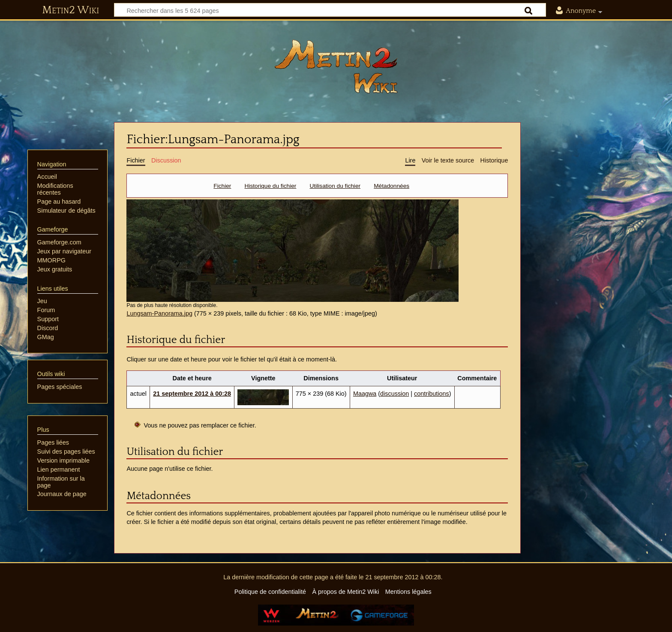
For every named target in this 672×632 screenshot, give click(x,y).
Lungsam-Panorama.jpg (159, 313)
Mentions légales (408, 592)
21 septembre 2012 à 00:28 (192, 394)
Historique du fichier (271, 186)
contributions (432, 394)
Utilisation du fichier (335, 186)
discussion (394, 394)
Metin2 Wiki (70, 10)
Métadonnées (391, 186)
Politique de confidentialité (270, 592)
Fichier (222, 186)
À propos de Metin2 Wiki (345, 592)
